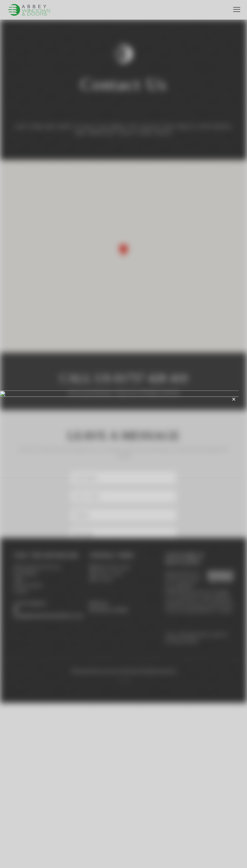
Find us (101, 769)
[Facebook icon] (120, 846)
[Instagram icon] (127, 846)
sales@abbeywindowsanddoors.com (49, 781)
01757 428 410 (32, 769)
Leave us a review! (111, 775)
